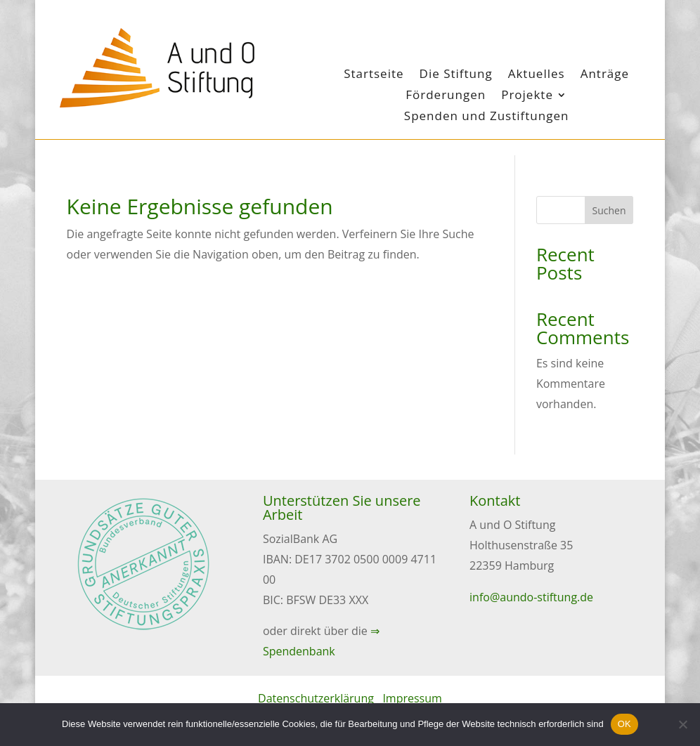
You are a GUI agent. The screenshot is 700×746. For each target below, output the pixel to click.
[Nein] (682, 724)
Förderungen (446, 96)
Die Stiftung (456, 75)
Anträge (605, 75)
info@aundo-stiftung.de (531, 597)
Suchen (609, 210)
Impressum (412, 698)
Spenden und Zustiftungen (487, 117)
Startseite (374, 75)
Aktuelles (537, 75)
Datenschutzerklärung (316, 698)
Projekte (527, 96)
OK (624, 724)
